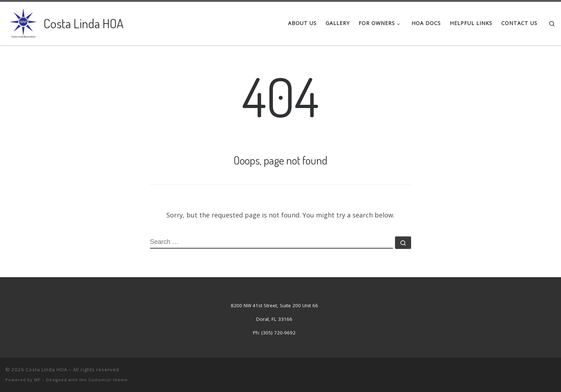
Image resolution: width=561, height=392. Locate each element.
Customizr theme (108, 380)
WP (37, 380)
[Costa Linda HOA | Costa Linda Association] (23, 21)
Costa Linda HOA (47, 369)
